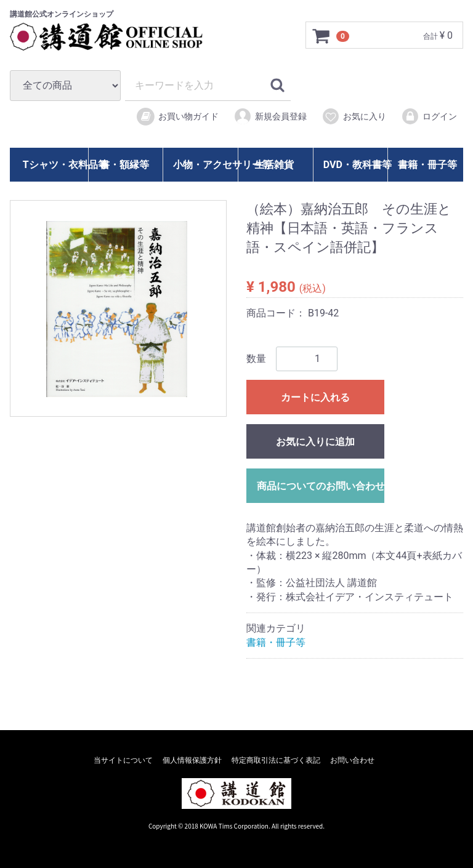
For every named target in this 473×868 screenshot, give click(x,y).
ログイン (429, 116)
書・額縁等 (124, 165)
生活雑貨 (274, 165)
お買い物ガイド (177, 117)
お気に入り (354, 116)
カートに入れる (315, 397)
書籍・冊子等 (427, 165)
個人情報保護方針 (192, 760)
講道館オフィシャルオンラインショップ (118, 37)
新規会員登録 (270, 116)
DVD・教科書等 (354, 165)
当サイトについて (123, 760)
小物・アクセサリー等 (204, 165)
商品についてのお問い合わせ (321, 486)
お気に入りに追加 (315, 442)
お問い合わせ (352, 760)
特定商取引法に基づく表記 (276, 760)
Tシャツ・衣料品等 (54, 165)
